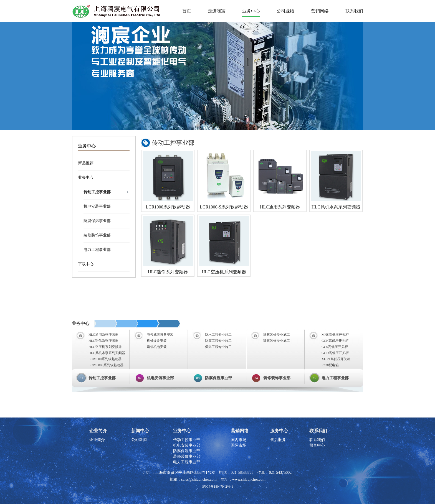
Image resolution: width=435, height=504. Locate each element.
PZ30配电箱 (330, 365)
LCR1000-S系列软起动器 (224, 207)
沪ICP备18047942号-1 (218, 487)
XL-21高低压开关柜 (336, 359)
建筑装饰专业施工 (277, 341)
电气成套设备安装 (160, 335)
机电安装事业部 (97, 206)
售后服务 (278, 440)
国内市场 (239, 440)
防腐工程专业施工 (218, 341)
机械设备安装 (157, 341)
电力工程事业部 (97, 250)
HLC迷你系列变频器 (168, 272)
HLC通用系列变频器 (280, 207)
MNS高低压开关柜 (335, 335)
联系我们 (317, 440)
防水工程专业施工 (218, 335)
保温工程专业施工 (218, 347)
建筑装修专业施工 (277, 335)
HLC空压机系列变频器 (224, 272)
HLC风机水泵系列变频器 (336, 207)
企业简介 (97, 440)
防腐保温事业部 (97, 221)
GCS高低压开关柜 (335, 347)
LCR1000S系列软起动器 (106, 365)
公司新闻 (139, 440)
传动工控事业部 (97, 192)
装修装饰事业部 (97, 235)
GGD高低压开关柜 (335, 353)
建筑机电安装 (157, 347)
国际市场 (239, 445)
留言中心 (317, 445)
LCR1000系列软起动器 (168, 207)
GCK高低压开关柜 (335, 341)
